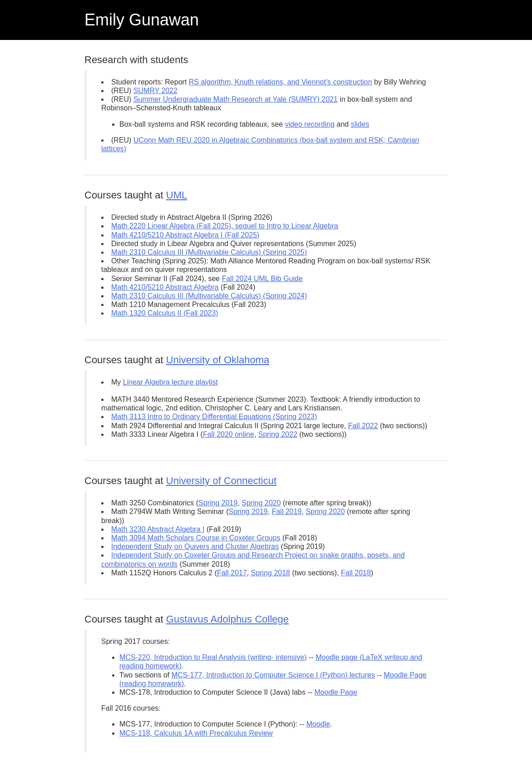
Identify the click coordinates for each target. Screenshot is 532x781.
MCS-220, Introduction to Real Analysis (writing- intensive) (213, 657)
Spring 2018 (271, 573)
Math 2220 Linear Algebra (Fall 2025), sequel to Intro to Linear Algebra (225, 226)
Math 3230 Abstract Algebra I (158, 529)
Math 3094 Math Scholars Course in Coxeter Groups (196, 538)
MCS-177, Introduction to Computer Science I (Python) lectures (273, 675)
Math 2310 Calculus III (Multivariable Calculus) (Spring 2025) (209, 252)
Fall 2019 (287, 512)
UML (177, 195)
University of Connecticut (221, 481)
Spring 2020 (261, 503)
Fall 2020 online (229, 434)
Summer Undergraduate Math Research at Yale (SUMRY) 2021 (236, 99)
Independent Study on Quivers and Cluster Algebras (195, 546)
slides (360, 124)
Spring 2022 (278, 434)
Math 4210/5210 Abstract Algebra (165, 287)
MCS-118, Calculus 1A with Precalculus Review (196, 733)
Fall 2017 (232, 573)
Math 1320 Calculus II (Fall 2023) (165, 313)
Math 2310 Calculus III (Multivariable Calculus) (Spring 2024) (209, 296)
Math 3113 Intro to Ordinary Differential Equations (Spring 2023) (214, 417)
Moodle (318, 724)
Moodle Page (336, 692)
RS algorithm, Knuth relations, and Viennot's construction (281, 82)
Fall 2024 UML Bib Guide (262, 279)
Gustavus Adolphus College (227, 619)
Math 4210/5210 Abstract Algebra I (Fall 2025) (185, 235)
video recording (310, 124)
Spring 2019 (218, 503)
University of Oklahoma (218, 360)
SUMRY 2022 (155, 91)
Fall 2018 (356, 573)
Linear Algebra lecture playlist (170, 382)
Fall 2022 (363, 426)
